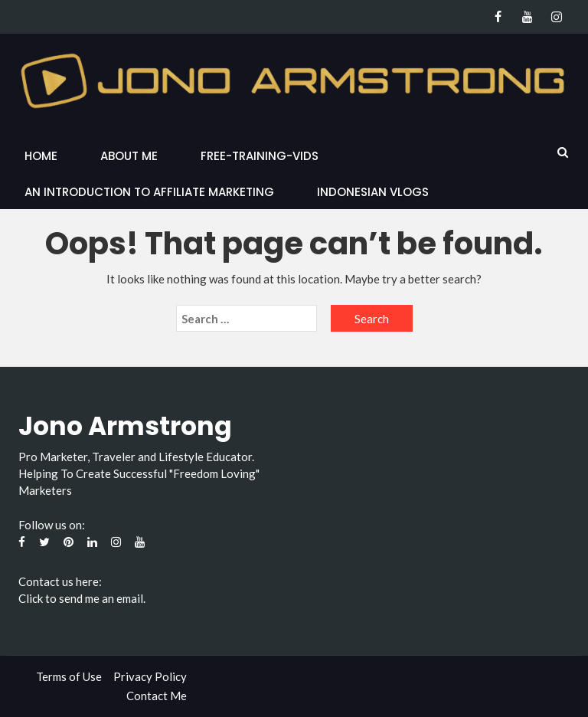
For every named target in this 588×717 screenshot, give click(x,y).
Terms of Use (69, 676)
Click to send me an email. (82, 598)
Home (41, 156)
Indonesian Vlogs (373, 192)
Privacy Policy (150, 676)
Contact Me (157, 696)
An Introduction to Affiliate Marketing (149, 192)
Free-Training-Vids (260, 156)
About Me (129, 156)
